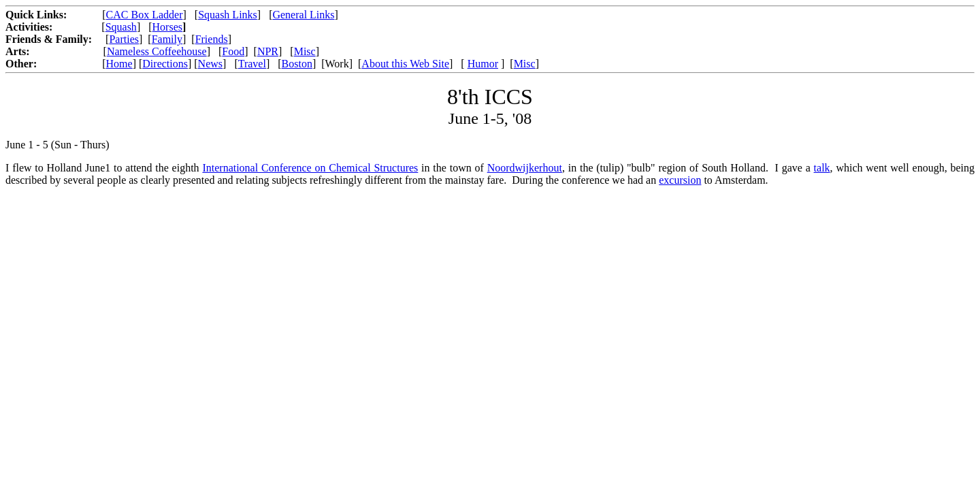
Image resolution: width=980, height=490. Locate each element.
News (210, 64)
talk (822, 168)
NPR (268, 51)
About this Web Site (405, 64)
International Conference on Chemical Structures (310, 168)
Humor (483, 64)
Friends (212, 39)
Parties (124, 39)
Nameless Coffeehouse (157, 51)
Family (167, 39)
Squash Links (228, 15)
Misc (305, 51)
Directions (165, 64)
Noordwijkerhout (525, 168)
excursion (680, 180)
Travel (252, 64)
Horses (167, 27)
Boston (297, 64)
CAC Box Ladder (145, 15)
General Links (303, 15)
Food (233, 51)
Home (119, 64)
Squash (121, 27)
